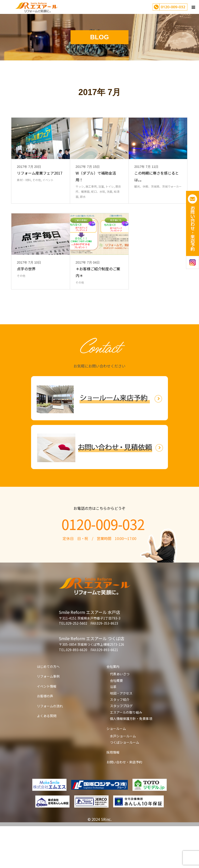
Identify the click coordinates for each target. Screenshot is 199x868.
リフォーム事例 (48, 718)
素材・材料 (24, 201)
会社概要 (116, 722)
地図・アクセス (121, 735)
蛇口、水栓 (98, 212)
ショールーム (116, 770)
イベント (48, 201)
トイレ (110, 207)
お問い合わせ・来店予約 (124, 804)
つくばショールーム (125, 784)
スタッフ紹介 (120, 741)
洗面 (109, 212)
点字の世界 (26, 311)
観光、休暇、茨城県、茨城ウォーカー (158, 207)
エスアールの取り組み (126, 754)
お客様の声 (45, 738)
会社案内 (113, 708)
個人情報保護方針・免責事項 (131, 760)
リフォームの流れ (50, 748)
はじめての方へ (48, 708)
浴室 (101, 207)
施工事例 (91, 207)
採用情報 (113, 794)
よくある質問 (47, 758)
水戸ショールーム (123, 778)
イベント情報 (47, 728)
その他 (37, 201)
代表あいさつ (120, 716)
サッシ (80, 207)
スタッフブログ (121, 748)
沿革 (113, 729)
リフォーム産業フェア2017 (40, 194)
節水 (83, 217)
